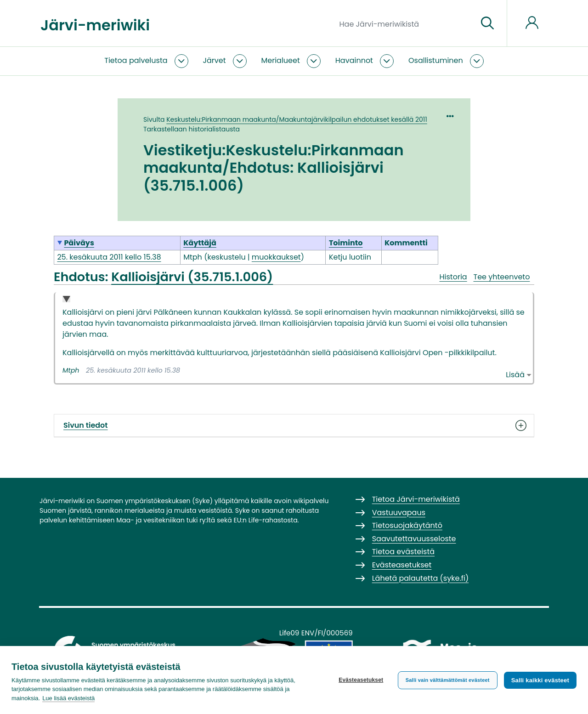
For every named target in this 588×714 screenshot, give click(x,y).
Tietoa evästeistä (403, 552)
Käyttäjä (200, 243)
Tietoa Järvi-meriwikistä (416, 499)
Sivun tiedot (294, 425)
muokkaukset (276, 257)
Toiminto (346, 243)
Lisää (515, 375)
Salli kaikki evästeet (540, 680)
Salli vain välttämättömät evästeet (448, 680)
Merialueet (281, 60)
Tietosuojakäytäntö (407, 525)
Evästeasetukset (361, 680)
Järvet (215, 60)
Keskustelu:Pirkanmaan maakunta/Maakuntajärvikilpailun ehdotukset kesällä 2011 (297, 119)
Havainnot (354, 60)
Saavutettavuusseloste (414, 539)
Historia (453, 277)
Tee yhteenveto (502, 277)
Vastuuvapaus (399, 513)
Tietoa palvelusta (136, 60)
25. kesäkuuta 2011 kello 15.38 (109, 257)
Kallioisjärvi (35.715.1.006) (192, 276)
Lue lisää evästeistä (68, 698)
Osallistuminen (436, 60)
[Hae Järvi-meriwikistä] (405, 23)
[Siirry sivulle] (487, 23)
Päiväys (79, 243)
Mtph (71, 370)
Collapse (66, 300)
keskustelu (226, 257)
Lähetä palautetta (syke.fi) (421, 578)
